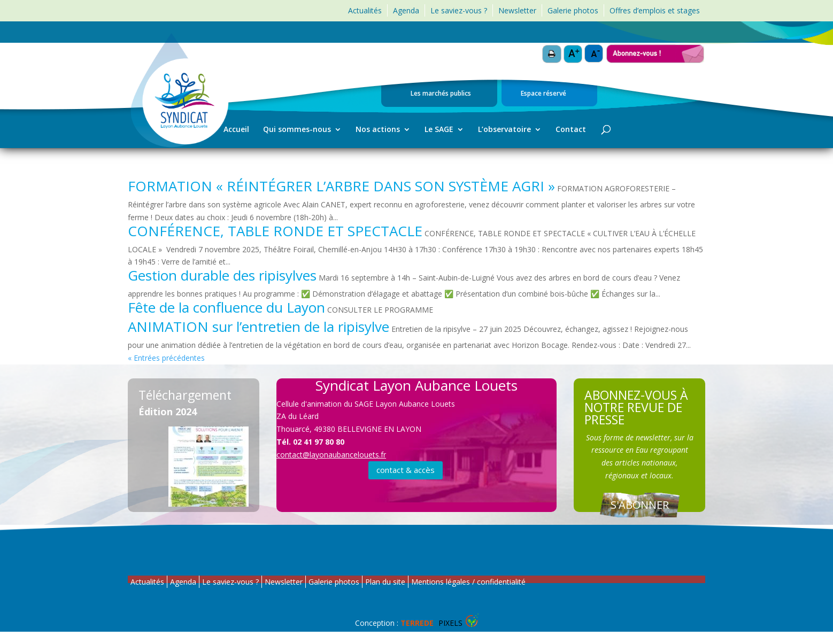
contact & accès (406, 470)
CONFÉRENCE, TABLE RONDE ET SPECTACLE (275, 231)
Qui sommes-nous (297, 130)
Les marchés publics (441, 94)
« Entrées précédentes (166, 358)
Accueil (236, 130)
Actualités (365, 10)
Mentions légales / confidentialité (468, 582)
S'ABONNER (640, 505)
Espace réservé (543, 94)
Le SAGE (439, 130)
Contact (571, 130)
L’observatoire (504, 130)
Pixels (431, 623)
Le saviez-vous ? (459, 10)
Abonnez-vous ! (655, 49)
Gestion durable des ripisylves (222, 275)
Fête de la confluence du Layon (226, 307)
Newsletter (517, 10)
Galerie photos (573, 10)
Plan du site (385, 582)
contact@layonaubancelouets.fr (331, 455)
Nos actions (378, 130)
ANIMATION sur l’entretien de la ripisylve (259, 327)
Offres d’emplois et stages (655, 10)
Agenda (406, 10)
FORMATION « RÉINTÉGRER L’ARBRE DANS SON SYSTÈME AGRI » (341, 186)
